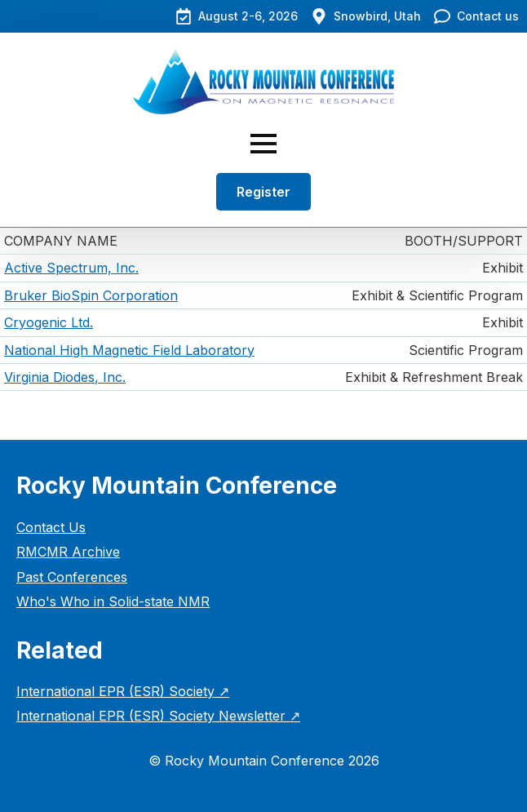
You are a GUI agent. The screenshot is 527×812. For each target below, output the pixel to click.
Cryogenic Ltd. (49, 322)
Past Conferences (72, 577)
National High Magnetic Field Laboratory (129, 350)
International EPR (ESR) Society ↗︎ (123, 691)
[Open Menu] (263, 144)
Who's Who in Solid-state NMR (113, 601)
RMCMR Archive (68, 552)
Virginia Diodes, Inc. (65, 377)
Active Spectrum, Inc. (71, 268)
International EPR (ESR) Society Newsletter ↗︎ (158, 716)
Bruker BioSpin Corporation (91, 295)
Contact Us (51, 527)
